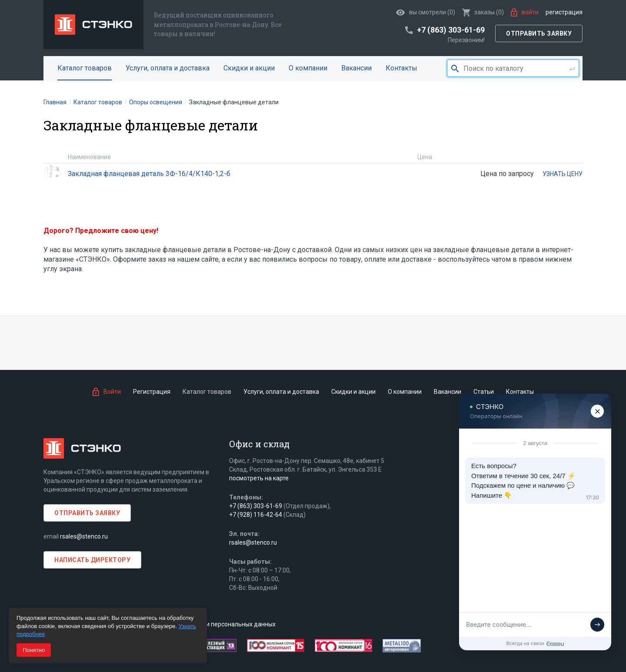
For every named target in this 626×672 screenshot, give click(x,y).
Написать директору (92, 560)
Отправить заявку (539, 33)
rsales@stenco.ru (84, 536)
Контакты (401, 68)
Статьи (484, 392)
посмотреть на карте (259, 478)
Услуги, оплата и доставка (168, 68)
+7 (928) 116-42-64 (256, 515)
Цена (425, 157)
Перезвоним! (466, 40)
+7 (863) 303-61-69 (256, 506)
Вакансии (356, 68)
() (483, 12)
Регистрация (564, 12)
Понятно (34, 650)
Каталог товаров (85, 68)
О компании (308, 68)
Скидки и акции (249, 68)
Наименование (89, 157)
